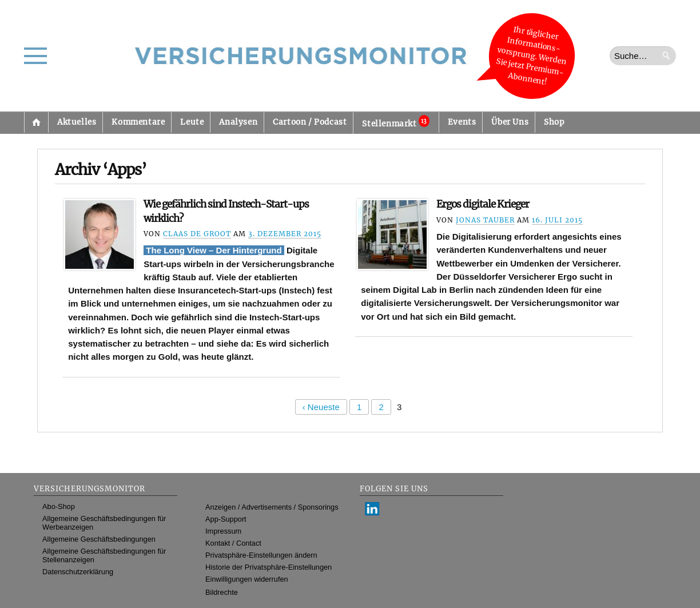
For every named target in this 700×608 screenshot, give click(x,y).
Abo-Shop (59, 506)
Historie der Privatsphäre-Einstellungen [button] (269, 567)
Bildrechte (222, 592)
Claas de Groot (197, 234)
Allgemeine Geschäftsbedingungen (99, 539)
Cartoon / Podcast (310, 122)
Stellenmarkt (395, 122)
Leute (192, 122)
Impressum (223, 531)
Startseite (36, 122)
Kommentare (138, 122)
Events (462, 122)
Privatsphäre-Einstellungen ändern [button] (261, 555)
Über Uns (510, 122)
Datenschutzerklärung (78, 572)
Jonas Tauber (485, 220)
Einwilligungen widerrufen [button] (247, 579)
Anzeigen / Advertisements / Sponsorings (272, 507)
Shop (554, 122)
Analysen (238, 122)
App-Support (226, 519)
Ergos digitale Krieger (483, 204)
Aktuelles (77, 122)
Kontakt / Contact (233, 543)
